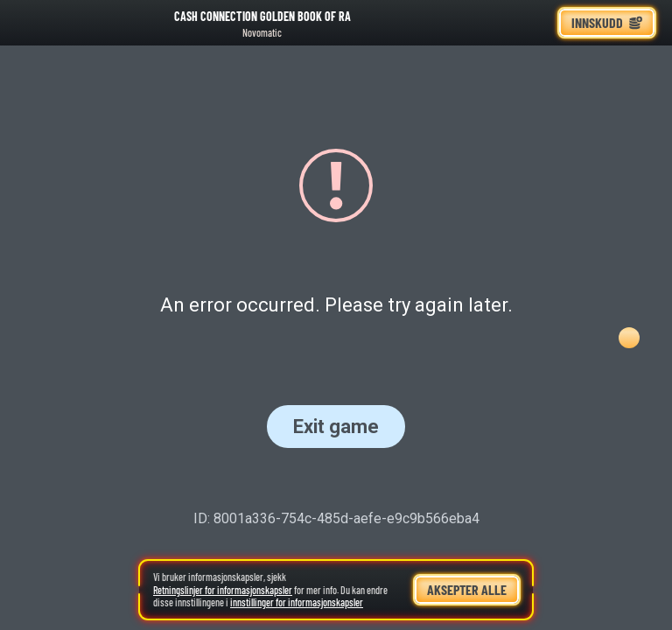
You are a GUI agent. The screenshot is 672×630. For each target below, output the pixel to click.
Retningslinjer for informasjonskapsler (223, 590)
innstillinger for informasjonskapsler (297, 602)
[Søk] (498, 23)
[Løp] (536, 23)
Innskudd (607, 22)
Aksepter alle (467, 589)
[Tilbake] (26, 23)
